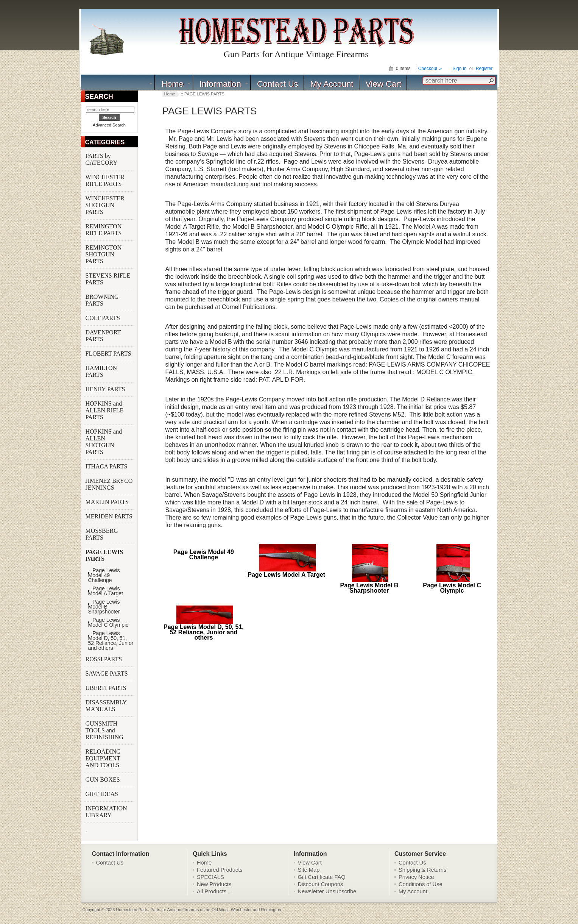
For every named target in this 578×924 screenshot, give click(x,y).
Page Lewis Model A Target (106, 591)
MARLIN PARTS (108, 502)
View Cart (384, 84)
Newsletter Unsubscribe (327, 891)
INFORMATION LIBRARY (106, 812)
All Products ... (215, 891)
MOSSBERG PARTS (102, 534)
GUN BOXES (104, 780)
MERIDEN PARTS (110, 516)
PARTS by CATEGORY (102, 159)
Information (220, 84)
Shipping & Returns (422, 870)
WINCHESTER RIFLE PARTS (105, 180)
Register (484, 69)
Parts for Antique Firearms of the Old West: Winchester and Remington (216, 910)
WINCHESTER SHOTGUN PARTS (105, 205)
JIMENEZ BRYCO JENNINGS (109, 484)
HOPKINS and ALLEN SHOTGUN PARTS (104, 442)
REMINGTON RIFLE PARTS (104, 230)
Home (172, 84)
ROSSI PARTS (104, 659)
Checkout (428, 69)
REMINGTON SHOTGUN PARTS (104, 254)
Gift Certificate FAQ (322, 877)
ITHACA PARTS (107, 466)
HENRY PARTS (106, 389)
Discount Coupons (321, 884)
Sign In (459, 69)
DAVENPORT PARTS (103, 336)
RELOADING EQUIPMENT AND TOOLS (103, 758)
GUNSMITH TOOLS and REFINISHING (105, 730)
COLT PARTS (103, 318)
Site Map (309, 870)
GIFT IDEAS (103, 794)
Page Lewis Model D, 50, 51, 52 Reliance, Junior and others (111, 641)
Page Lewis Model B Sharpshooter (104, 607)
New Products (214, 884)
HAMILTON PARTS (101, 371)
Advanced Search (109, 125)
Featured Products (220, 870)
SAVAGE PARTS (107, 673)
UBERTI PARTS (107, 688)
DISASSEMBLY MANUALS (106, 706)
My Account (332, 84)
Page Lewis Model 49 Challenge (104, 575)
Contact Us (278, 84)
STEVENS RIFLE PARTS (108, 279)
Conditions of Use (421, 884)
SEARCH (99, 97)
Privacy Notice (416, 877)
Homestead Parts (132, 910)
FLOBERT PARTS (108, 354)
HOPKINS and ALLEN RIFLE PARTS (105, 410)
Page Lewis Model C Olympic (108, 623)
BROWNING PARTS (102, 300)
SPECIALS (210, 877)
